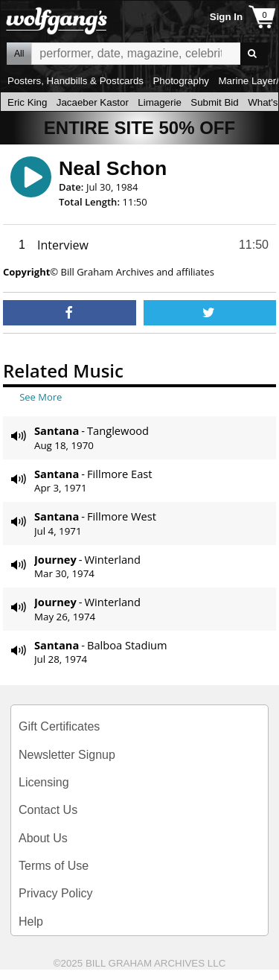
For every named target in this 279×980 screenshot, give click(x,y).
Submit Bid (214, 102)
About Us (43, 838)
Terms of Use (54, 866)
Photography (181, 81)
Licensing (44, 782)
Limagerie (160, 102)
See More (41, 397)
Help (31, 922)
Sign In (226, 17)
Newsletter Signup (67, 755)
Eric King (27, 102)
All (19, 54)
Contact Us (48, 810)
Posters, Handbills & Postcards (76, 81)
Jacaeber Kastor (93, 102)
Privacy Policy (56, 893)
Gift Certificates (59, 726)
